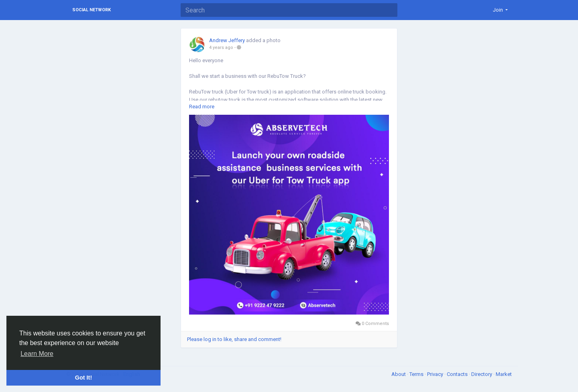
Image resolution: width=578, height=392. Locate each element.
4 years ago (221, 48)
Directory (482, 374)
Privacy (436, 374)
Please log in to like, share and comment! (234, 339)
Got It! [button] (83, 378)
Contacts (458, 374)
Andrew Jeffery (227, 40)
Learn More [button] (37, 354)
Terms (417, 374)
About (399, 374)
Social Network (92, 10)
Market (504, 374)
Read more (202, 107)
